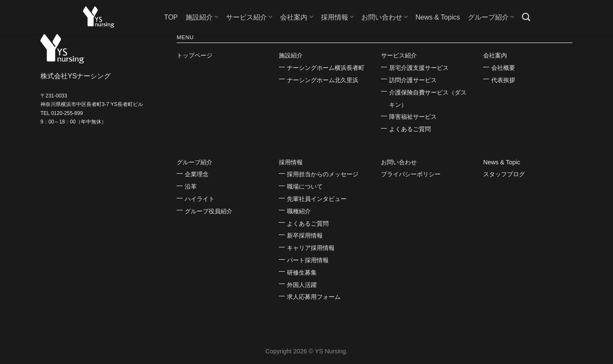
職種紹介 (299, 211)
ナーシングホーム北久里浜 (323, 80)
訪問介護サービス (413, 80)
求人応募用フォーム (314, 297)
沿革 (191, 186)
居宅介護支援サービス (419, 68)
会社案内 (296, 17)
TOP (171, 17)
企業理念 (197, 174)
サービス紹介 (249, 17)
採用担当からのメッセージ (323, 174)
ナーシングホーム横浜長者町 (326, 68)
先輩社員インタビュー (317, 199)
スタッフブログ (504, 174)
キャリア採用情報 (311, 248)
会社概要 (503, 68)
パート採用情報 (308, 260)
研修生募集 (302, 272)
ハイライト (200, 199)
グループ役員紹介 (209, 211)
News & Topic (502, 162)
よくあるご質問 (410, 129)
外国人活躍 (302, 285)
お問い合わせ (385, 17)
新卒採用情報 (305, 235)
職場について (305, 186)
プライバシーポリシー (411, 174)
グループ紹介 (491, 17)
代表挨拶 (503, 80)
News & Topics (438, 17)
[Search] (526, 17)
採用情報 (337, 17)
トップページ (195, 55)
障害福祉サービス (413, 117)
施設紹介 (202, 17)
